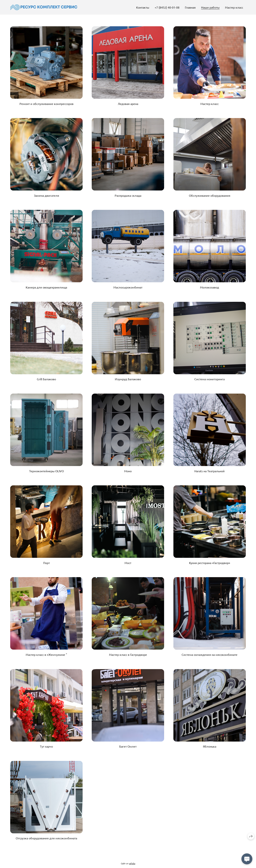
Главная (190, 7)
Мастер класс (234, 7)
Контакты (143, 7)
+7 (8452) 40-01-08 (167, 7)
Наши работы (210, 7)
